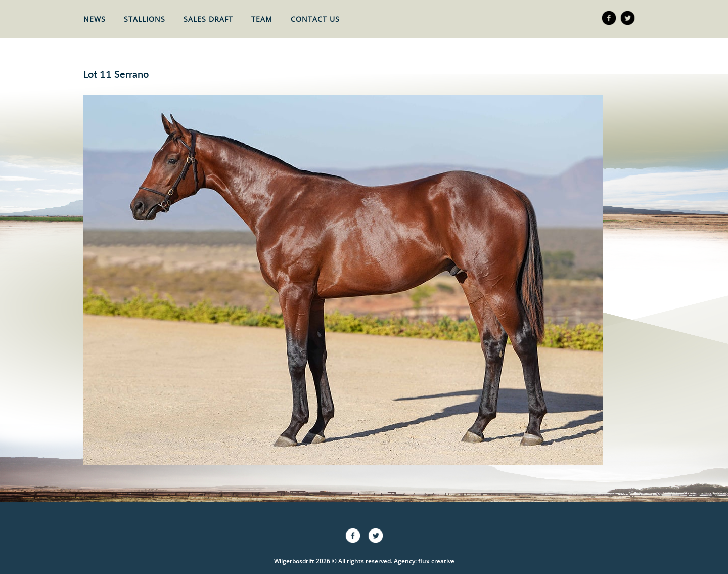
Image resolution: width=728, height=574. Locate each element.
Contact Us (315, 19)
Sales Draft (208, 19)
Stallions (145, 19)
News (95, 19)
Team (262, 19)
